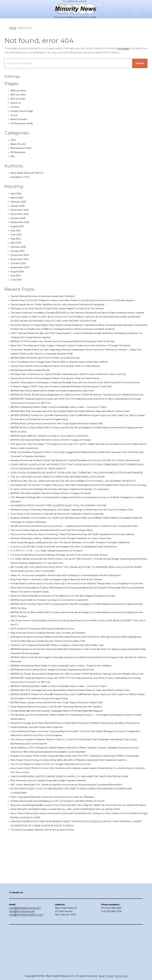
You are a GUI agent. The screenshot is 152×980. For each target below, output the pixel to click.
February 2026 (20, 202)
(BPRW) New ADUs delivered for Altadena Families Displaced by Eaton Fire (58, 411)
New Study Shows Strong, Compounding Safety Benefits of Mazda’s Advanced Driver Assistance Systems (78, 842)
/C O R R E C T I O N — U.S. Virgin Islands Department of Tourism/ (52, 612)
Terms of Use (122, 976)
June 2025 (17, 234)
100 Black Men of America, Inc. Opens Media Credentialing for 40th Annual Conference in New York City (76, 391)
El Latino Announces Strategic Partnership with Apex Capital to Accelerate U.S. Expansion (67, 534)
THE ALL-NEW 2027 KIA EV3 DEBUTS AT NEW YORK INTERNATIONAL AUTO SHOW (63, 514)
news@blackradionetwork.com (25, 951)
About (100, 976)
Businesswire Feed (23, 148)
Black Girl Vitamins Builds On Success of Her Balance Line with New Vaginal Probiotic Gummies (72, 661)
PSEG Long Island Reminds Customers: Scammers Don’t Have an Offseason (59, 879)
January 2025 (19, 251)
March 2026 (18, 198)
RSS (13, 156)
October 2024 (19, 263)
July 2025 (16, 230)
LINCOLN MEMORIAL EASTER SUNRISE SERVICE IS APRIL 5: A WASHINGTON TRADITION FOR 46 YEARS (75, 858)
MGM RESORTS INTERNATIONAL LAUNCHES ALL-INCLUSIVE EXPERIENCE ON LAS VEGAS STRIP (71, 895)
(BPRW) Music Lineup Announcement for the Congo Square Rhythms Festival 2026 (64, 452)
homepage (124, 48)
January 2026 (19, 206)
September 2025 (21, 222)
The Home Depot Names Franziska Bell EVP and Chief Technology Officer (58, 583)
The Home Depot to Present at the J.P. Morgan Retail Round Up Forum (56, 846)
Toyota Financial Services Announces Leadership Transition (49, 296)
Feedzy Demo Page (23, 111)
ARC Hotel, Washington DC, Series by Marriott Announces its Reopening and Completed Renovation (75, 867)
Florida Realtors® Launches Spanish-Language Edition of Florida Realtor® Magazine (64, 785)
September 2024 (21, 267)
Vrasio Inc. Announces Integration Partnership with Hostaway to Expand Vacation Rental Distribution (75, 637)
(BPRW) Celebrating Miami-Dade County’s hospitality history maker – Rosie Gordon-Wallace (69, 731)
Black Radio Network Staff (27, 173)
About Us (16, 103)
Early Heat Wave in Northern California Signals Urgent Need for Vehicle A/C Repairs (63, 641)
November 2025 (21, 214)
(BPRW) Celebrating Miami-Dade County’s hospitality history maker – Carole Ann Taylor (66, 432)
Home (14, 115)
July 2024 (16, 275)
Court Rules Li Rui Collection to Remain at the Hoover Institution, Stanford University (64, 563)
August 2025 (18, 226)
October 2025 (19, 218)
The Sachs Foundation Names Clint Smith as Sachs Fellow (48, 916)
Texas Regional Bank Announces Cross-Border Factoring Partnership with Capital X (64, 780)
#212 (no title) (19, 99)
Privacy (109, 976)
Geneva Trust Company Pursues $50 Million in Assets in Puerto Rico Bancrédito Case (65, 711)
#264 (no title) (19, 90)
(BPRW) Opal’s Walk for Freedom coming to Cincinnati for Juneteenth (56, 464)
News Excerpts (20, 119)
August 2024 (19, 271)
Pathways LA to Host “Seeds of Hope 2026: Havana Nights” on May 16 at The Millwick (64, 313)
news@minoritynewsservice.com (26, 958)
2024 (14, 140)
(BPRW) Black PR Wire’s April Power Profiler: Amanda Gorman (50, 374)
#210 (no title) (19, 94)
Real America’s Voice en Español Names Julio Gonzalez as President (54, 698)
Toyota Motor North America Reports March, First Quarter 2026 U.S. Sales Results (62, 382)
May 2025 (16, 239)
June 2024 (17, 280)
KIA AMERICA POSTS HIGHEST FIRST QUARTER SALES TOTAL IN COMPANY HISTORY (64, 551)
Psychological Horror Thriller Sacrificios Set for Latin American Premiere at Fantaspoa (65, 308)
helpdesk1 (17, 177)
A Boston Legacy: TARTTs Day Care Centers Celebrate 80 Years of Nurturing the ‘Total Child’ (69, 407)
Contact (16, 107)
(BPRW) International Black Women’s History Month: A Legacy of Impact (57, 469)
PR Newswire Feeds (23, 123)
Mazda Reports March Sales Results (33, 386)
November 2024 (21, 259)
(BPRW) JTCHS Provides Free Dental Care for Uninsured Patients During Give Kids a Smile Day (71, 354)
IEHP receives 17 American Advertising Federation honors (47, 694)
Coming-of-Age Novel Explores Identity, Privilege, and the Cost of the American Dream (66, 616)
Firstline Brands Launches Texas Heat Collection (41, 805)
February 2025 (20, 247)
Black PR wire (19, 144)
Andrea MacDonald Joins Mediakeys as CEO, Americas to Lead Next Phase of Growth (64, 883)
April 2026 (17, 193)
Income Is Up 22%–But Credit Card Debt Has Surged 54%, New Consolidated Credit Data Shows (71, 608)
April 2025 (17, 243)
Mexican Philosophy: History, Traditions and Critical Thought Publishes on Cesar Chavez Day (69, 596)
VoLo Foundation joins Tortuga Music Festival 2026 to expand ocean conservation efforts (67, 378)
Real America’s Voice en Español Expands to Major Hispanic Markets (54, 862)
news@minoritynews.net (22, 954)
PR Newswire (19, 152)
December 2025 (21, 210)
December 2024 (21, 255)
